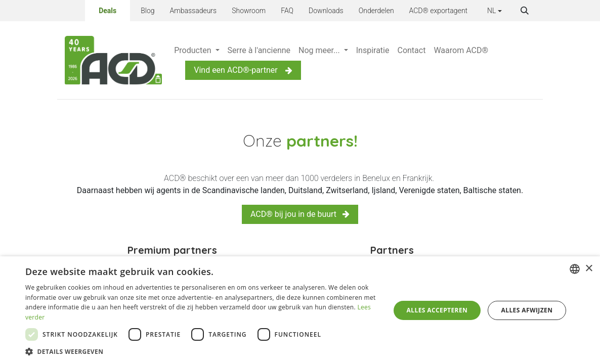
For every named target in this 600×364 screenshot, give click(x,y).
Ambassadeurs (194, 11)
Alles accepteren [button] (437, 310)
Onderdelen (376, 11)
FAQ (287, 11)
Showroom (249, 11)
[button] (525, 11)
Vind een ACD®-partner (243, 70)
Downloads (326, 11)
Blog (147, 11)
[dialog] (300, 310)
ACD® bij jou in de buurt (300, 214)
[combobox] (575, 269)
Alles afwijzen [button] (527, 310)
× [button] (589, 269)
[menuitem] (197, 51)
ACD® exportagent (439, 11)
